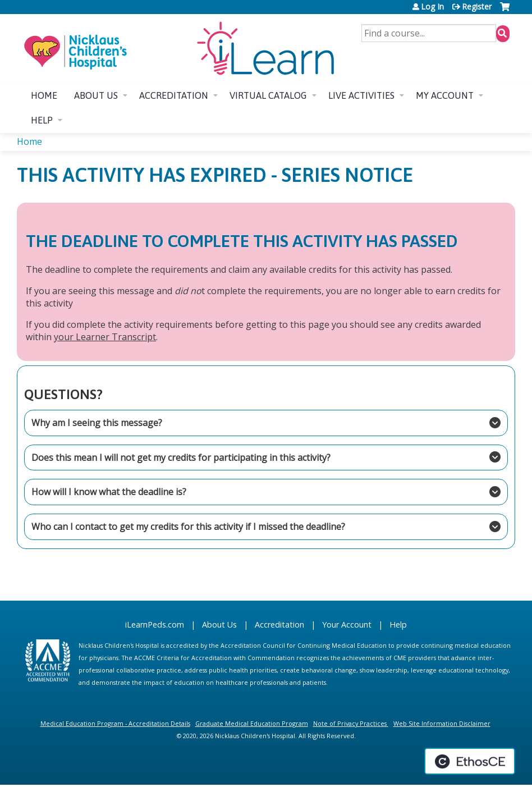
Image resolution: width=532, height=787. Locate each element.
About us (96, 95)
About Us (219, 624)
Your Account (347, 624)
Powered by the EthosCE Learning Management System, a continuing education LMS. (470, 761)
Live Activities (361, 95)
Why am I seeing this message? (262, 423)
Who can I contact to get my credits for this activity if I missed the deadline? (262, 527)
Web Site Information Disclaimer (442, 723)
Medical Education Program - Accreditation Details (115, 723)
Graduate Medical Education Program (252, 723)
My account (445, 95)
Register (477, 7)
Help (42, 120)
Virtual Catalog (268, 95)
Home (44, 95)
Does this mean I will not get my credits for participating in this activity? (262, 457)
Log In (432, 7)
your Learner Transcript (105, 337)
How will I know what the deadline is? (262, 492)
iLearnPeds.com (155, 624)
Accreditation (174, 95)
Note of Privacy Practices (350, 723)
